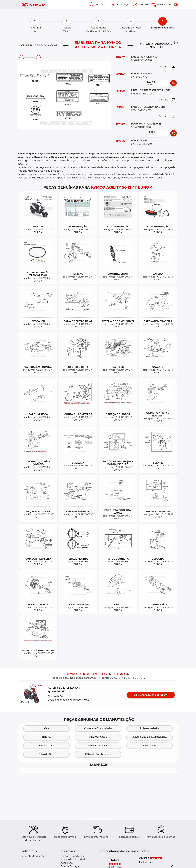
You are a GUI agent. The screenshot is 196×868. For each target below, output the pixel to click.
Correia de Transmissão (98, 728)
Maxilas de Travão (98, 746)
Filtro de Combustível (98, 754)
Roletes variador (150, 728)
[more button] (167, 83)
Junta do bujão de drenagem (150, 737)
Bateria (46, 737)
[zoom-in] (38, 57)
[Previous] (66, 46)
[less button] (159, 83)
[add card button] (173, 83)
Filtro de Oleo (46, 754)
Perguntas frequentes (33, 856)
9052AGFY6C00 (98, 737)
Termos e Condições (72, 856)
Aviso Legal (67, 863)
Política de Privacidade (73, 859)
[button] (176, 43)
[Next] (130, 46)
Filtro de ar (150, 746)
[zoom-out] (22, 57)
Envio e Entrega (70, 866)
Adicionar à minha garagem (151, 695)
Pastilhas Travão (46, 746)
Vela (46, 728)
